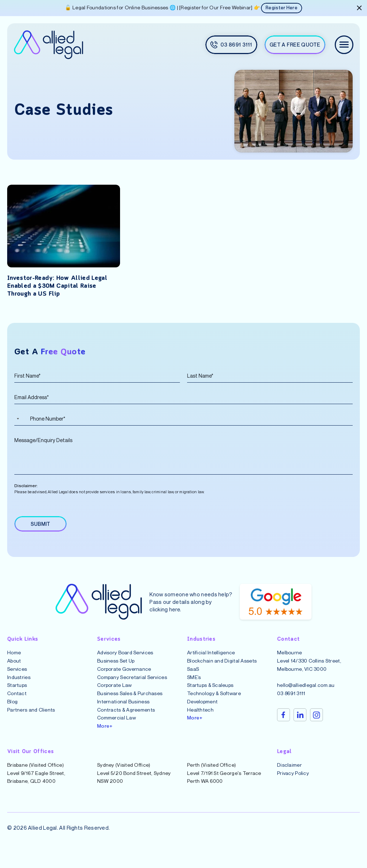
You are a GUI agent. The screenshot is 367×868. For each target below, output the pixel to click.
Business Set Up (116, 668)
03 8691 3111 (291, 700)
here (175, 616)
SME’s (194, 684)
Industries (19, 684)
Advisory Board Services (125, 660)
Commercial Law (116, 725)
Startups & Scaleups (210, 692)
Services (17, 676)
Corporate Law (115, 692)
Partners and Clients (31, 717)
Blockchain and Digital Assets (222, 668)
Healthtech (200, 717)
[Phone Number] (183, 419)
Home (14, 660)
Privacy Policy (293, 780)
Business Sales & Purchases (130, 700)
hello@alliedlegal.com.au (306, 692)
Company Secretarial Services (132, 684)
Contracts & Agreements (126, 717)
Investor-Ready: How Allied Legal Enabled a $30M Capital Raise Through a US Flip (61, 286)
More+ (105, 733)
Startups (17, 692)
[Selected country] (17, 419)
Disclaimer (289, 772)
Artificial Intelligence (211, 660)
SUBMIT (41, 531)
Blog (12, 709)
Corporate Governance (124, 676)
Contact (17, 700)
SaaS (193, 676)
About (14, 668)
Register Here (282, 8)
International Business (123, 709)
